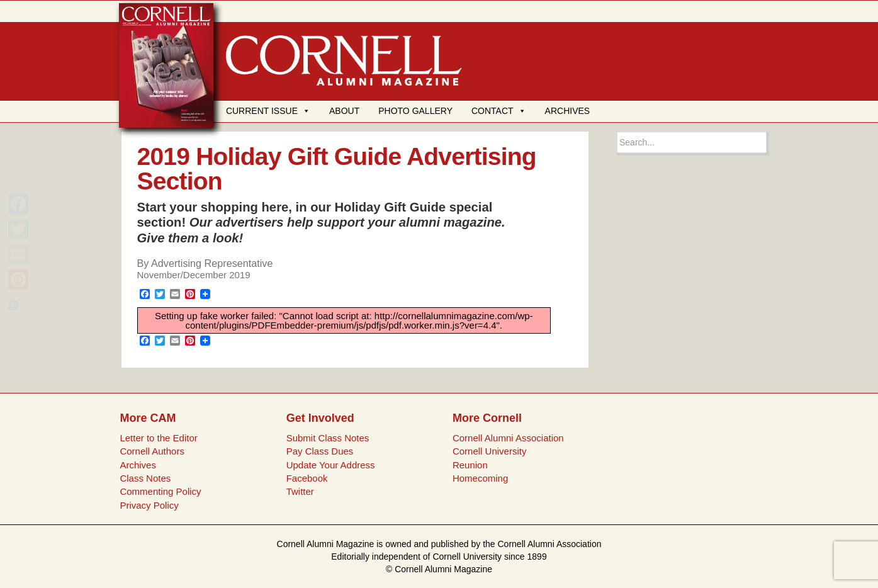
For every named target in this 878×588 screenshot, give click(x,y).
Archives (138, 465)
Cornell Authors (152, 451)
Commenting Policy (160, 491)
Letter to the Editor (158, 438)
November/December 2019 (194, 275)
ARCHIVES (568, 111)
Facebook (307, 478)
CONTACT (499, 111)
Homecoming (480, 478)
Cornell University (490, 451)
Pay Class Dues (320, 451)
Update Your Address (331, 465)
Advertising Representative (212, 263)
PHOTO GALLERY (415, 111)
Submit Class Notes (328, 438)
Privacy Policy (149, 505)
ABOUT (344, 111)
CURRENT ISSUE (268, 111)
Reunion (470, 465)
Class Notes (145, 478)
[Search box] (692, 142)
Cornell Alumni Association (508, 438)
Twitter (300, 491)
